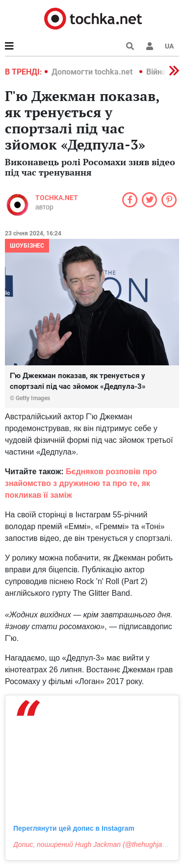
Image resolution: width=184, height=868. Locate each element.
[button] (150, 46)
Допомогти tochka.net (93, 72)
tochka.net (57, 198)
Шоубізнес (27, 246)
